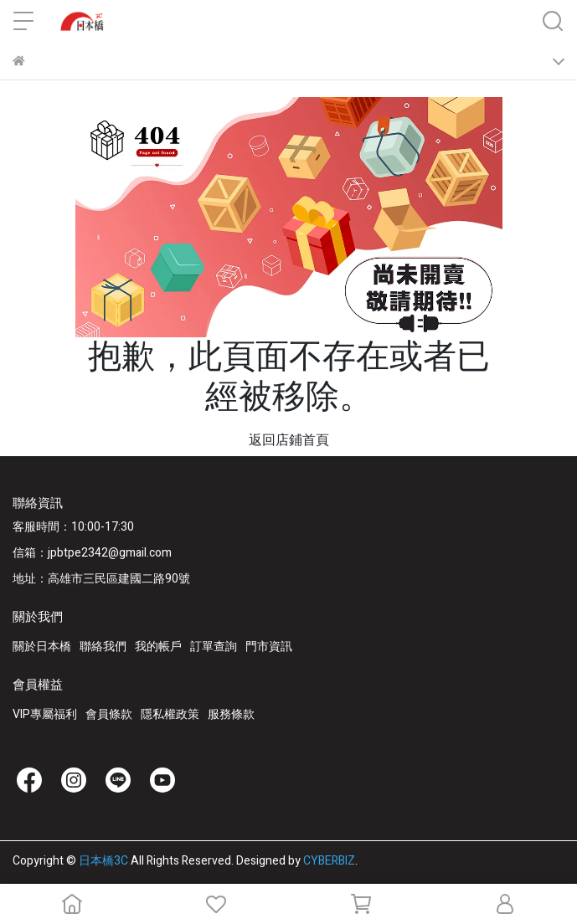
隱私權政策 (170, 714)
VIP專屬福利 (45, 714)
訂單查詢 (214, 647)
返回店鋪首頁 (289, 440)
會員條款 (109, 714)
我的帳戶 (158, 647)
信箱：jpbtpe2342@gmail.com (92, 553)
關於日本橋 (42, 647)
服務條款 (231, 714)
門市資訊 (269, 647)
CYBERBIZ (329, 861)
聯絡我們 (103, 647)
